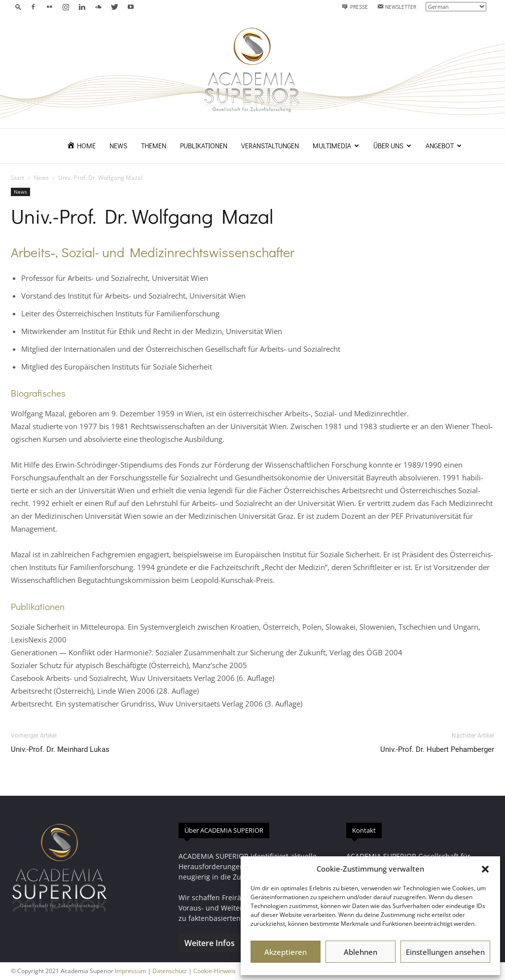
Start (18, 178)
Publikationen (204, 146)
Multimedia (336, 146)
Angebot (444, 146)
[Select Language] (456, 7)
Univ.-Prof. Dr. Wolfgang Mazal (142, 216)
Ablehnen (361, 952)
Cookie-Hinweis (215, 971)
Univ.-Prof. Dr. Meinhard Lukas (60, 749)
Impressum (130, 971)
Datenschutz (170, 971)
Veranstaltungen (270, 146)
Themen (154, 146)
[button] (485, 869)
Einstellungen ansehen (445, 952)
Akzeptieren (286, 952)
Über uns (392, 146)
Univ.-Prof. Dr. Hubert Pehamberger (437, 749)
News (118, 146)
